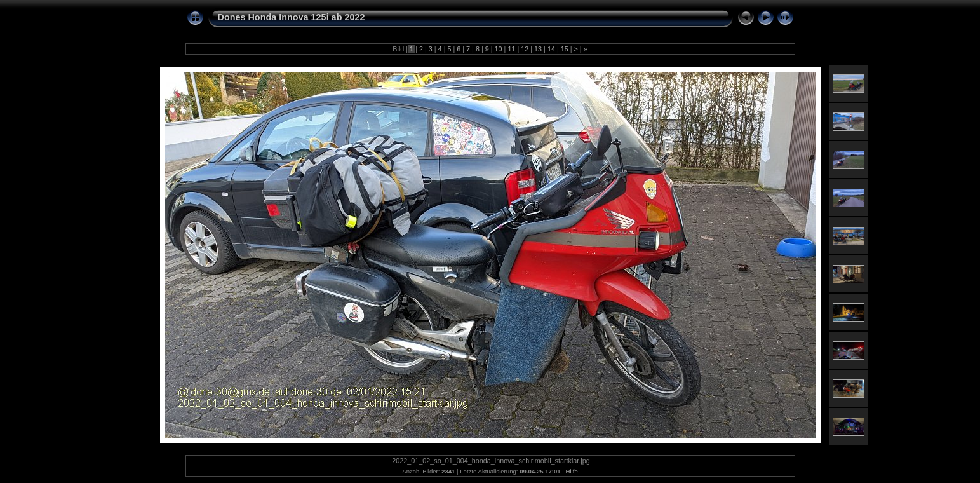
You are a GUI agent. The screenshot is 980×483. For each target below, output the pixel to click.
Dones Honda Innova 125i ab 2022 (292, 17)
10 (499, 49)
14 (551, 49)
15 (565, 49)
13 (538, 49)
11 (511, 49)
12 (525, 49)
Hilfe (572, 471)
